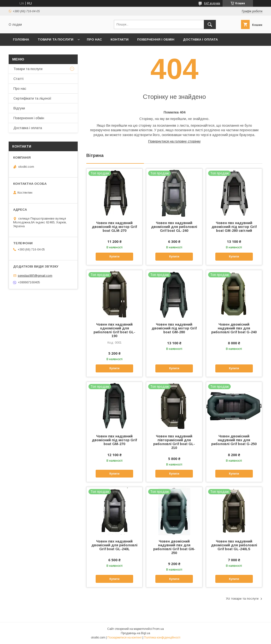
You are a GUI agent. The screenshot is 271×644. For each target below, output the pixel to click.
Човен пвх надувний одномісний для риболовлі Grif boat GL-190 (114, 330)
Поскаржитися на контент (125, 638)
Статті (18, 79)
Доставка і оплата (200, 39)
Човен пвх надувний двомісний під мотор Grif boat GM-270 (114, 440)
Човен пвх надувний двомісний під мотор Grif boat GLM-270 (114, 227)
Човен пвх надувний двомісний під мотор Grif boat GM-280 (174, 328)
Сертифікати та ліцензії (32, 98)
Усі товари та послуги (242, 599)
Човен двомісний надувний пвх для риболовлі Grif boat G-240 (234, 328)
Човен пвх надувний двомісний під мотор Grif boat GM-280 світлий (234, 227)
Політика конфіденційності (162, 638)
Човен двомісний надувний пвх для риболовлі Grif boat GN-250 (174, 547)
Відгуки (19, 108)
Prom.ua (158, 629)
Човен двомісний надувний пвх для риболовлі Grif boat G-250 (234, 440)
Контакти (120, 39)
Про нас (94, 39)
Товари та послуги (56, 39)
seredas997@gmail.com (35, 276)
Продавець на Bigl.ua (135, 633)
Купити (114, 256)
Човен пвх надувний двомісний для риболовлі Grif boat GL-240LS (234, 545)
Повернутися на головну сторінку (174, 141)
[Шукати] (210, 24)
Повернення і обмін (156, 39)
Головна (21, 39)
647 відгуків (212, 3)
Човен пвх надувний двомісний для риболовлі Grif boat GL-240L (114, 545)
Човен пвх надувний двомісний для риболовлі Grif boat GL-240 (174, 227)
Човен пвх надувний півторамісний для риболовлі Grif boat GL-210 (174, 442)
